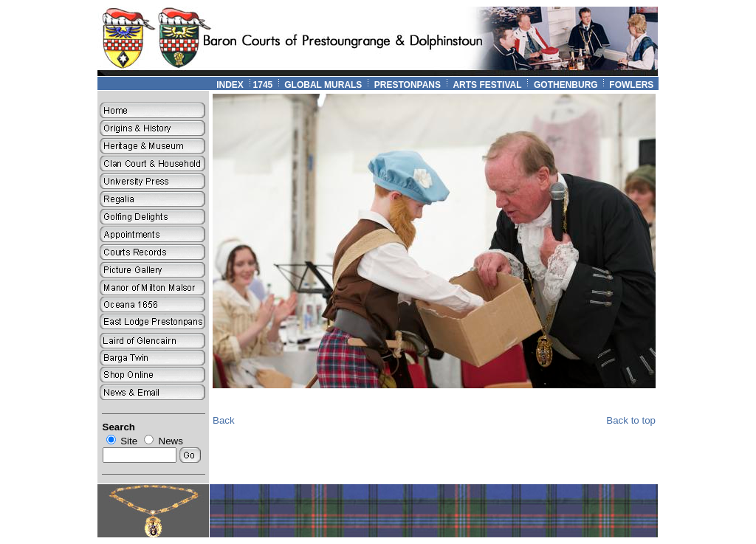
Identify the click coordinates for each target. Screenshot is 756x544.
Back (224, 420)
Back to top (631, 420)
